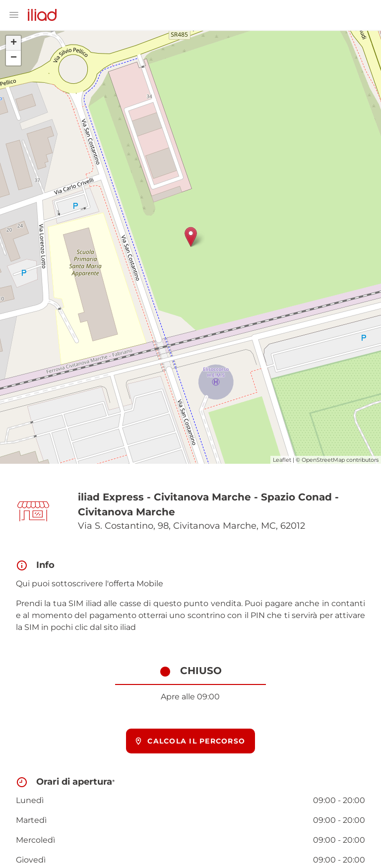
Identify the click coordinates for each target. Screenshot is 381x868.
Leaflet (282, 460)
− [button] (14, 58)
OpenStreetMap (323, 460)
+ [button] (14, 43)
